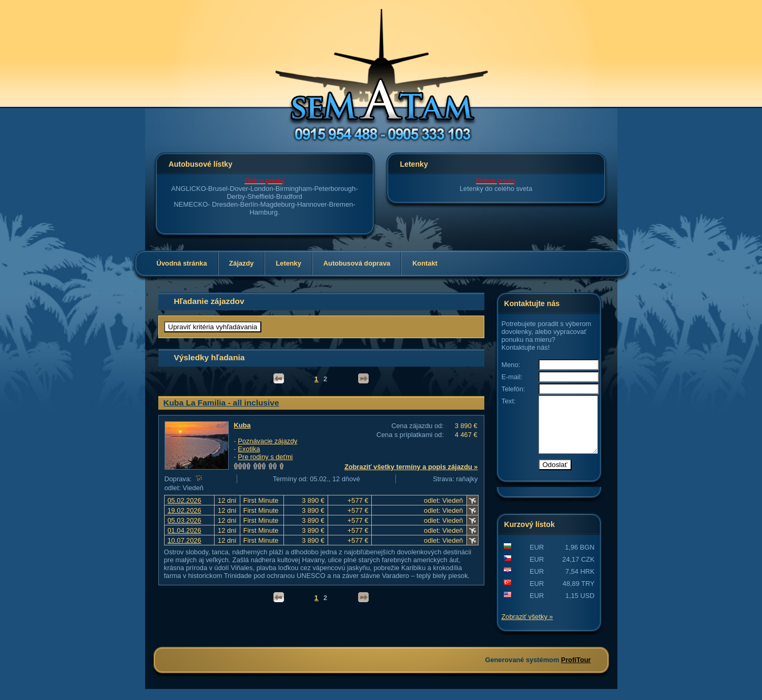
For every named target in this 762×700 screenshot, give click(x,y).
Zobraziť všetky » (527, 628)
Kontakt (425, 263)
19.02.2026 (185, 510)
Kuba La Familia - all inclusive (221, 403)
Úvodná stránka (182, 263)
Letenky (288, 263)
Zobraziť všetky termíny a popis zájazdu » (411, 467)
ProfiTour (576, 671)
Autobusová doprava (357, 263)
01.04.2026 (185, 530)
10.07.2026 (185, 540)
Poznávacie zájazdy (267, 441)
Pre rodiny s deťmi (265, 457)
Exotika (249, 449)
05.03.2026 (185, 520)
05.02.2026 (185, 500)
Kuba (242, 425)
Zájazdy (242, 263)
